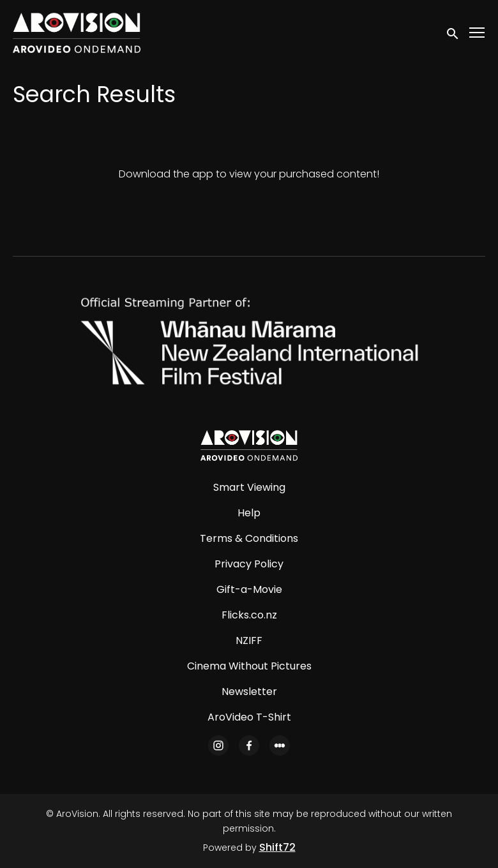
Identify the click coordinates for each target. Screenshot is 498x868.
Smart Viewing (249, 487)
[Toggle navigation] (478, 33)
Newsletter (249, 692)
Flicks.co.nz (249, 615)
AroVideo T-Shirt (249, 717)
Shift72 (277, 847)
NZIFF (249, 640)
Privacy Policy (249, 564)
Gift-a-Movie (249, 589)
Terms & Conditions (249, 538)
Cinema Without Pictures (249, 666)
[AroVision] (249, 445)
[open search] (453, 33)
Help (249, 513)
